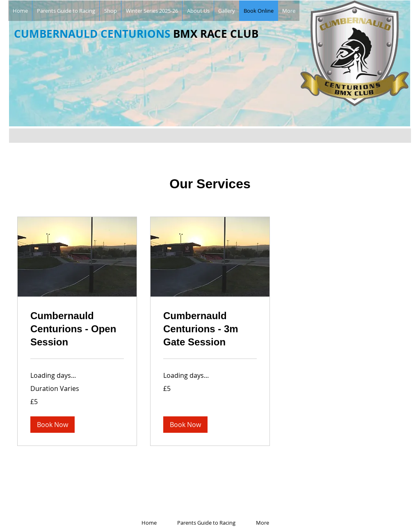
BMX (185, 34)
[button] (52, 425)
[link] (77, 329)
